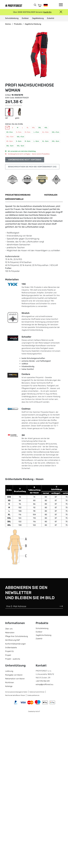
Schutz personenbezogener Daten (16, 692)
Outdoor (25, 18)
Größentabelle (14, 199)
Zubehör (51, 18)
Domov (8, 24)
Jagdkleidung (38, 18)
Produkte (18, 24)
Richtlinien (10, 682)
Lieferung (9, 671)
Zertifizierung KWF (13, 640)
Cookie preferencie (33, 695)
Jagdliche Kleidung (33, 24)
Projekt (8, 655)
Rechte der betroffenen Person (15, 695)
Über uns (9, 629)
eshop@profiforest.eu (44, 684)
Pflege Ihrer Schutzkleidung (16, 636)
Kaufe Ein (47, 12)
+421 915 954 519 (43, 681)
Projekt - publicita (13, 659)
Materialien (51, 195)
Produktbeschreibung (18, 195)
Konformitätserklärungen (15, 644)
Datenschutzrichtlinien (37, 692)
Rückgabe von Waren (14, 675)
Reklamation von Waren (15, 679)
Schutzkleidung (12, 18)
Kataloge (9, 686)
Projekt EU (9, 651)
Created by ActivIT (34, 711)
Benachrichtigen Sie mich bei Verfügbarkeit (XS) (32, 167)
